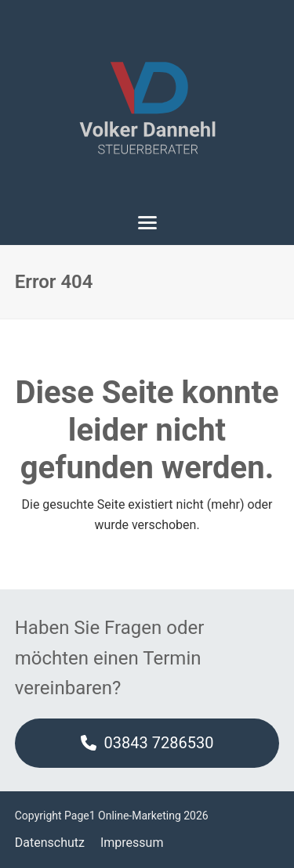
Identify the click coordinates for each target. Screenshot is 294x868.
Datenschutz (50, 843)
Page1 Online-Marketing (123, 816)
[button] (147, 223)
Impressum (132, 843)
